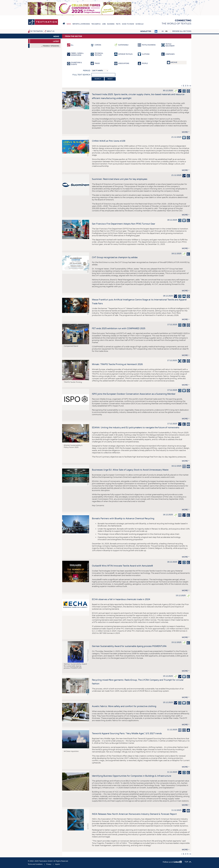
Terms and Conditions (35, 864)
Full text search (81, 75)
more (185, 132)
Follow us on (172, 862)
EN (166, 31)
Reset (110, 79)
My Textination (37, 31)
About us (51, 31)
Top (186, 862)
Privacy (49, 864)
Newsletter (146, 31)
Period (87, 71)
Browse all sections (182, 31)
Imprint (57, 864)
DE (163, 31)
